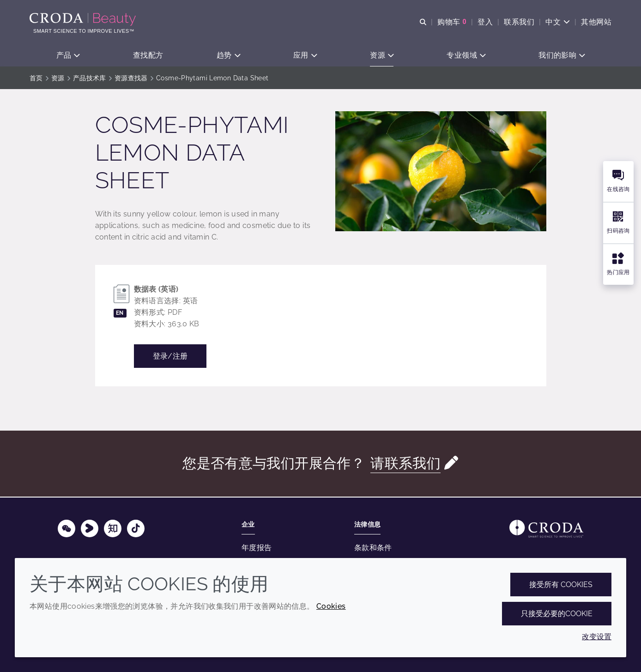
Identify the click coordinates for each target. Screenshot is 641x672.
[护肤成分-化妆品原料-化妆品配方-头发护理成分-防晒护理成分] (84, 19)
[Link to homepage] (546, 529)
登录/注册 (170, 357)
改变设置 (597, 637)
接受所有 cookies (561, 585)
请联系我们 (405, 464)
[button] (68, 56)
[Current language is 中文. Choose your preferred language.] (558, 22)
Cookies (331, 606)
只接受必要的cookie (557, 614)
